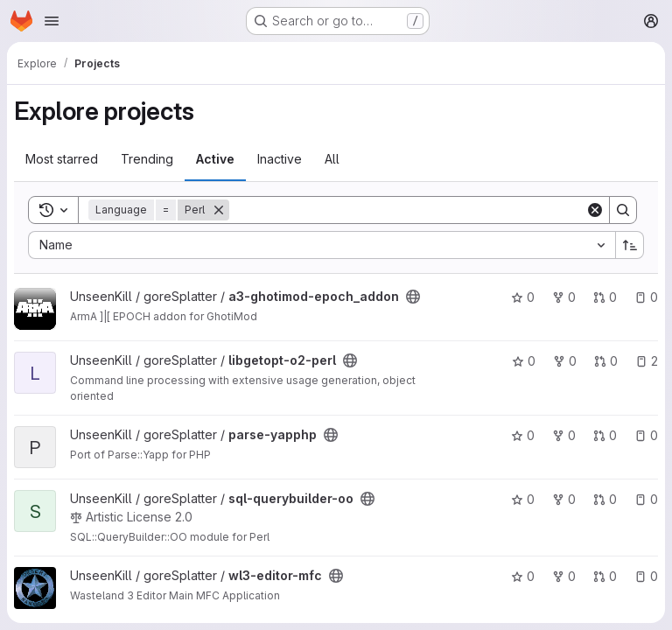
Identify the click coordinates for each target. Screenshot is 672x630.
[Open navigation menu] (52, 21)
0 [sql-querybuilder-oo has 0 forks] (564, 499)
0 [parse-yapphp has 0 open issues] (646, 435)
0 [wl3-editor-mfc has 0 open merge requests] (605, 576)
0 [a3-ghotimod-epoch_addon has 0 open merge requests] (605, 297)
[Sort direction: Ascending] (630, 245)
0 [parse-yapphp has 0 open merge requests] (605, 435)
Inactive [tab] (280, 159)
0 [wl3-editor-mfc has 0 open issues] (646, 576)
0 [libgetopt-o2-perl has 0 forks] (565, 361)
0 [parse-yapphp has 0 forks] (564, 435)
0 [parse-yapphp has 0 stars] (523, 435)
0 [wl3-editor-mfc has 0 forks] (564, 576)
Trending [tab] (147, 159)
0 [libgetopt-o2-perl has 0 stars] (524, 361)
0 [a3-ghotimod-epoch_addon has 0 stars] (523, 297)
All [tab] (332, 159)
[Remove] (219, 210)
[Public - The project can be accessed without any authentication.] (413, 297)
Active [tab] (215, 159)
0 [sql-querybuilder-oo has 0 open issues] (646, 499)
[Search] (407, 210)
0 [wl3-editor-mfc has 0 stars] (523, 576)
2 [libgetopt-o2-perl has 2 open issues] (647, 361)
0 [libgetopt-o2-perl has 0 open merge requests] (606, 361)
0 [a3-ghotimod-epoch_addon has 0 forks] (564, 297)
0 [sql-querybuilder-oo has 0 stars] (523, 499)
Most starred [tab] (62, 159)
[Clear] (595, 210)
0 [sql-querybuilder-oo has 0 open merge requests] (605, 499)
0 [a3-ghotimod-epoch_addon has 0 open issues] (646, 297)
